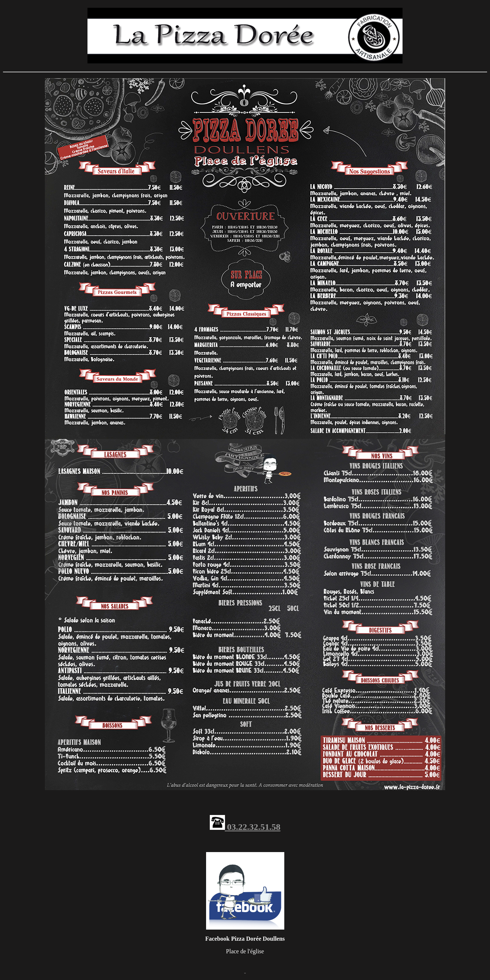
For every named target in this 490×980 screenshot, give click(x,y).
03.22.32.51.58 (254, 827)
